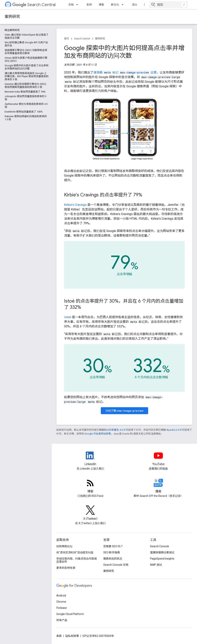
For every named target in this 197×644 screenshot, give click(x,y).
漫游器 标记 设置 (125, 72)
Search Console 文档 (116, 565)
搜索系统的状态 (113, 559)
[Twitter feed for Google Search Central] (90, 513)
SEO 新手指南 (112, 552)
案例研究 (12, 17)
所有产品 (62, 620)
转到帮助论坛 (64, 546)
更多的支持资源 (66, 568)
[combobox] (169, 5)
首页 (67, 39)
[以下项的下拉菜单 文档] (78, 5)
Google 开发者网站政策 (98, 434)
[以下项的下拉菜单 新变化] (124, 5)
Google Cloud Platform (70, 614)
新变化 (115, 5)
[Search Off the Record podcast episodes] (159, 486)
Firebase (62, 608)
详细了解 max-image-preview (124, 411)
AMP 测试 (156, 565)
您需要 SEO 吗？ (113, 546)
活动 (134, 5)
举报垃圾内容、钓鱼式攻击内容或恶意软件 (77, 560)
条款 (59, 636)
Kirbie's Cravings (75, 205)
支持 (89, 5)
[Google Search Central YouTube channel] (159, 459)
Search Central (34, 5)
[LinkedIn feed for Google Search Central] (90, 459)
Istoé (68, 317)
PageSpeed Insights (162, 559)
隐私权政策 (72, 636)
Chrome (61, 602)
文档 (71, 5)
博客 (101, 5)
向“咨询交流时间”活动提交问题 (75, 552)
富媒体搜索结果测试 (162, 552)
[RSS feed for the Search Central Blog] (90, 486)
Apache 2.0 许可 (175, 430)
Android (61, 596)
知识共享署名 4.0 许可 (116, 430)
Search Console (160, 546)
